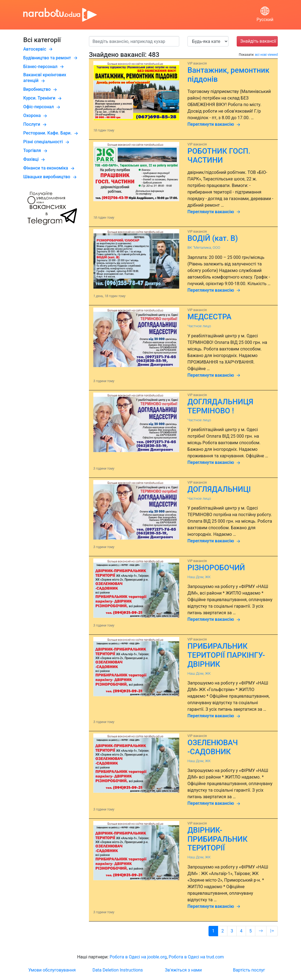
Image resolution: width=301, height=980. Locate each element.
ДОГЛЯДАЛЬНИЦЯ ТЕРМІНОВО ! (220, 406)
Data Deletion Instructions (118, 970)
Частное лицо (199, 326)
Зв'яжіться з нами (183, 970)
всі (257, 55)
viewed (273, 55)
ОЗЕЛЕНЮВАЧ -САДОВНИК (213, 747)
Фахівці (35, 159)
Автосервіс (39, 49)
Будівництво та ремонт (51, 58)
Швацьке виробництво (51, 177)
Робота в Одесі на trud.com (196, 957)
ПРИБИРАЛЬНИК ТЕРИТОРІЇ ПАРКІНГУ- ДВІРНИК (226, 655)
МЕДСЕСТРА (209, 317)
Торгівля (36, 150)
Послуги (36, 124)
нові (264, 55)
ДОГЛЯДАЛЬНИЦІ (219, 489)
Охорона (36, 115)
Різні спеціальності (47, 142)
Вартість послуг (249, 970)
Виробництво (41, 89)
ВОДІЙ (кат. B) (213, 238)
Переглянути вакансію (215, 125)
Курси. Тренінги (43, 98)
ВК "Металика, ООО (204, 247)
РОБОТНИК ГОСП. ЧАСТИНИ (219, 156)
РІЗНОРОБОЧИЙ (216, 568)
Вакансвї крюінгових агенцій (45, 77)
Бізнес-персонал (44, 67)
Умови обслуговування (52, 970)
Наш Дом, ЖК (199, 577)
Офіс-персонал (42, 107)
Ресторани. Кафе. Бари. (51, 133)
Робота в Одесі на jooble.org (138, 957)
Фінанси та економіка (50, 168)
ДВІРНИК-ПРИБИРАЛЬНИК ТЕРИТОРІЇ (218, 839)
